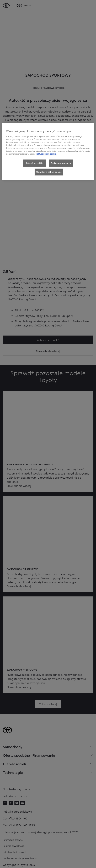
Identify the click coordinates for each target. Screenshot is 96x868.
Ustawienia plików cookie (49, 172)
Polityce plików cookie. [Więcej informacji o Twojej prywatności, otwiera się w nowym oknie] (46, 154)
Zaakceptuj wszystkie (61, 163)
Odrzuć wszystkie (34, 163)
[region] (48, 151)
